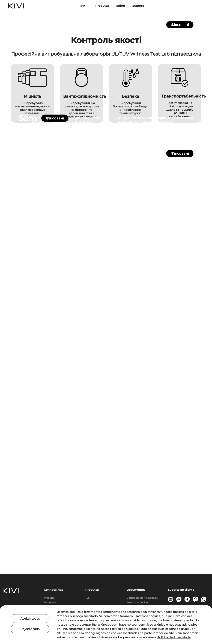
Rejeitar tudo (30, 629)
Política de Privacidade (174, 637)
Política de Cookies (138, 603)
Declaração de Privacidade (142, 598)
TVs (87, 598)
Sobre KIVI (50, 603)
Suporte (138, 6)
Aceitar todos (30, 619)
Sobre (121, 6)
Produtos (102, 6)
